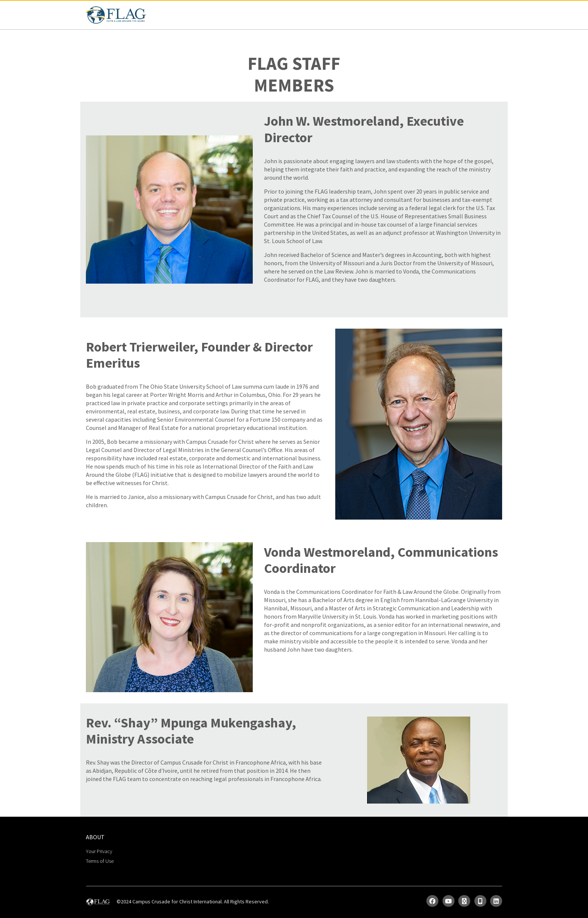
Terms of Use (100, 861)
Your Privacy (99, 851)
